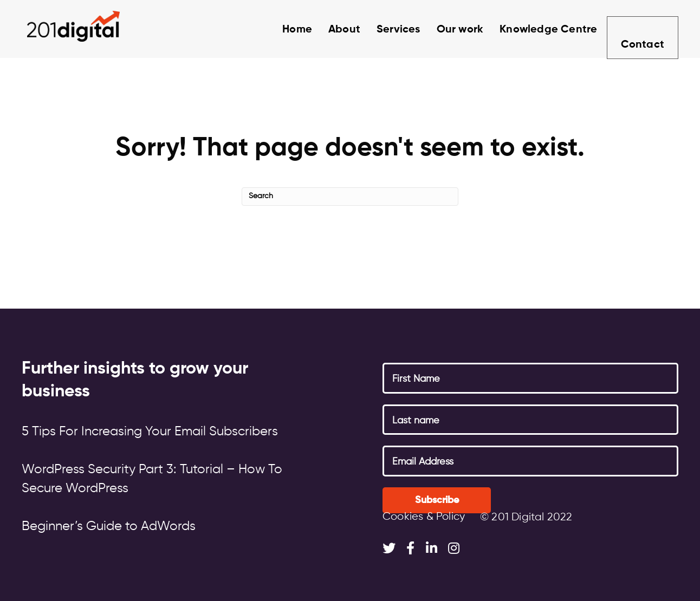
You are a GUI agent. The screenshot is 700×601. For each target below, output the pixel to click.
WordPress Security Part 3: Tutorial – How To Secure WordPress (152, 479)
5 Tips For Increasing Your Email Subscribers (150, 432)
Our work (448, 30)
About (332, 30)
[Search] (350, 197)
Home (285, 30)
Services (387, 30)
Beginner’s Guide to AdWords (109, 526)
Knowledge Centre (536, 30)
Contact (641, 31)
